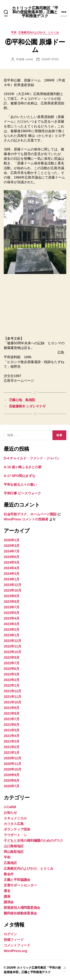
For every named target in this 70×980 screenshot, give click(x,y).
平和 (14, 32)
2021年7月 (12, 719)
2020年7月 (12, 786)
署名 (7, 891)
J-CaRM (10, 807)
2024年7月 (12, 551)
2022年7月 (12, 663)
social (29, 59)
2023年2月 (12, 630)
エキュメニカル (15, 818)
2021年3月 (12, 741)
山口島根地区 (14, 846)
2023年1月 (12, 635)
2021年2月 (12, 747)
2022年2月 (12, 680)
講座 (7, 897)
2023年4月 (12, 618)
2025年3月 (12, 546)
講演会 (9, 902)
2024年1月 (12, 579)
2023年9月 (12, 596)
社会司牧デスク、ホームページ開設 (30, 514)
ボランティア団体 (17, 829)
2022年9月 (12, 658)
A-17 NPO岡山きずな (20, 476)
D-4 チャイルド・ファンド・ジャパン (32, 458)
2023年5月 (12, 613)
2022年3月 (12, 674)
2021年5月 (12, 730)
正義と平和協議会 (17, 880)
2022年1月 (12, 686)
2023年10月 (13, 590)
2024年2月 (12, 574)
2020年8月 (12, 781)
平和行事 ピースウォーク (24, 493)
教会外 (9, 874)
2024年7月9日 (50, 59)
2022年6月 (12, 669)
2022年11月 (13, 646)
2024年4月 (12, 568)
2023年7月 (12, 607)
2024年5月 (12, 563)
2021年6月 (12, 725)
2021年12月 (13, 691)
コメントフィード (17, 945)
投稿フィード (14, 940)
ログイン (10, 934)
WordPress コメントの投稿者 (26, 519)
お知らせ (10, 813)
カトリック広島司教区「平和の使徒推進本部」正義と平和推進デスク (35, 12)
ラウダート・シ (15, 835)
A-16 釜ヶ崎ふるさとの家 (23, 467)
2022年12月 (13, 641)
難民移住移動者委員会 (20, 913)
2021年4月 (12, 736)
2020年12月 (13, 758)
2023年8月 (12, 602)
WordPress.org (15, 951)
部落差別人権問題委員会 (22, 908)
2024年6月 (12, 557)
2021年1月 (12, 753)
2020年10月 (13, 769)
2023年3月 (12, 624)
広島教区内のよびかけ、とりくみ (39, 32)
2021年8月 (12, 713)
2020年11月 (13, 764)
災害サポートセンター (20, 885)
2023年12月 (13, 585)
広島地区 (10, 863)
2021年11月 (13, 697)
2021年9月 (12, 708)
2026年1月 (12, 540)
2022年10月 (13, 652)
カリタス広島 (14, 824)
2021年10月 (13, 702)
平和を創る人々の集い (20, 485)
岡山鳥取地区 (14, 852)
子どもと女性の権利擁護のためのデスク (34, 841)
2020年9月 (12, 775)
